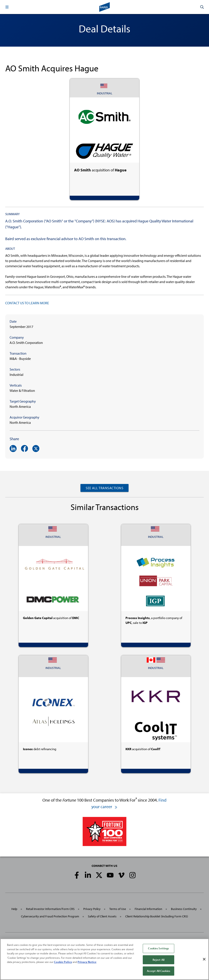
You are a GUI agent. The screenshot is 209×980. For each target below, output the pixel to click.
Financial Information (148, 909)
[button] (7, 7)
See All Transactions (104, 488)
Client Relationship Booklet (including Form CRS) (157, 916)
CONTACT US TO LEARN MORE (27, 303)
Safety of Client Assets (102, 916)
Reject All (158, 960)
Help (14, 909)
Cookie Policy (63, 962)
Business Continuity (184, 909)
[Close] (204, 959)
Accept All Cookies (158, 971)
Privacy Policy (92, 909)
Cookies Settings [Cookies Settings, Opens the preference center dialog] (158, 948)
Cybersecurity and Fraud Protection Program (50, 916)
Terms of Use (118, 909)
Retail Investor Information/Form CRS (50, 909)
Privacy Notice (87, 962)
